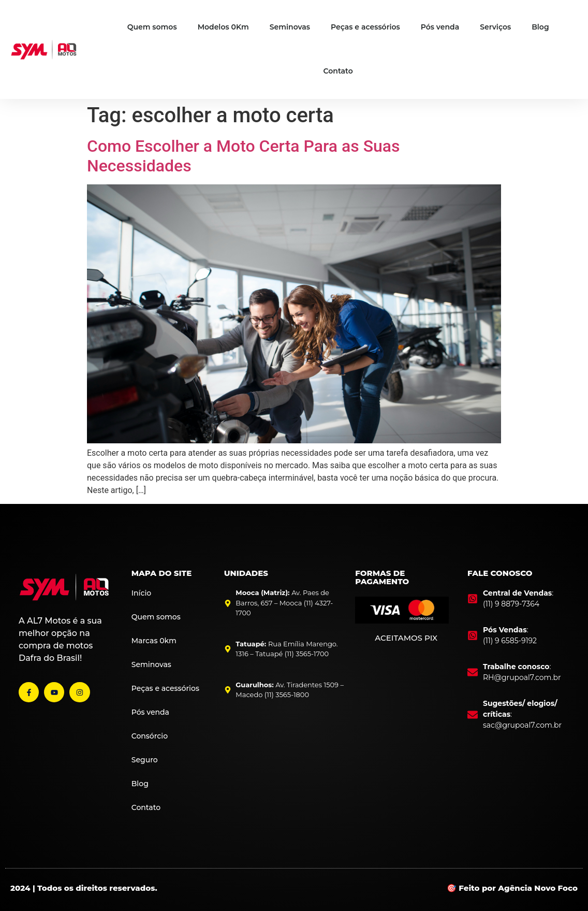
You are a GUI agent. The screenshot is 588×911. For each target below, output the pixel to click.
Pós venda (440, 27)
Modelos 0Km (223, 27)
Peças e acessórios (365, 27)
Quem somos (152, 27)
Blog (540, 27)
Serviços (495, 27)
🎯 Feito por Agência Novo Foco (512, 888)
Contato (338, 71)
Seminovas (290, 27)
